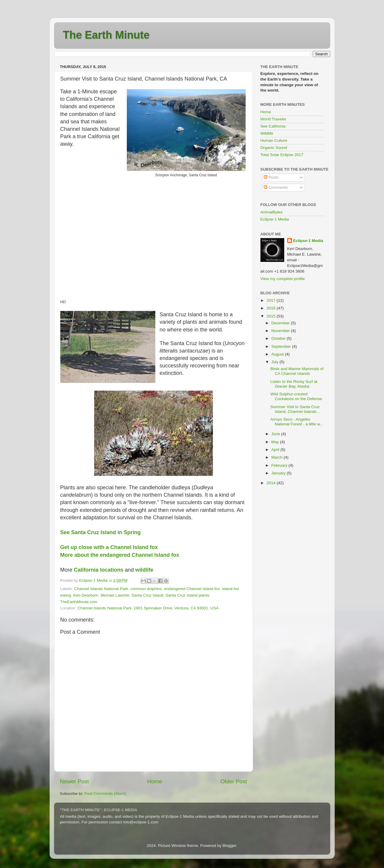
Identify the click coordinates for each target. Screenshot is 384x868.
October (279, 338)
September (282, 346)
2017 (271, 300)
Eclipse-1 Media (275, 219)
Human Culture (274, 140)
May (276, 442)
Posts (271, 177)
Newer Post (75, 781)
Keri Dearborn (86, 595)
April (276, 450)
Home (155, 781)
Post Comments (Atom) (105, 794)
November (281, 331)
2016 (271, 308)
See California (273, 126)
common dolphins (146, 589)
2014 (271, 483)
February (280, 465)
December (281, 323)
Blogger (229, 846)
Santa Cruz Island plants (188, 595)
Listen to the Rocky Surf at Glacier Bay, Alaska (294, 384)
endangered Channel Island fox (192, 589)
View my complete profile (283, 279)
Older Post (234, 781)
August (278, 354)
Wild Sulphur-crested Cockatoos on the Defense (296, 396)
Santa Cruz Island (147, 595)
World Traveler (274, 119)
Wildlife (267, 133)
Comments (276, 187)
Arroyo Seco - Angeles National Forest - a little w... (297, 422)
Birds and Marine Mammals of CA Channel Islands (297, 371)
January (279, 473)
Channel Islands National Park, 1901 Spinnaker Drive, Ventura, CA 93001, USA (148, 608)
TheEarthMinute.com (79, 602)
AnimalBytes (272, 212)
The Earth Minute (106, 35)
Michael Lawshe (115, 595)
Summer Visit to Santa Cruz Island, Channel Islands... (295, 409)
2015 (271, 316)
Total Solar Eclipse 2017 (282, 155)
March (278, 457)
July (276, 362)
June (276, 434)
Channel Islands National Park (101, 589)
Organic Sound (274, 148)
